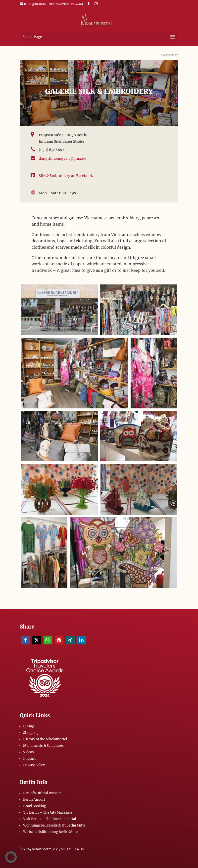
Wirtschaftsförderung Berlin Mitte (50, 832)
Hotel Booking (35, 806)
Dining (29, 726)
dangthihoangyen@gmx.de (63, 158)
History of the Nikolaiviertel (45, 739)
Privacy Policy (34, 765)
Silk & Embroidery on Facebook (66, 176)
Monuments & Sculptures (43, 746)
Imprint (29, 759)
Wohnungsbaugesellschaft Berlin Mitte (54, 825)
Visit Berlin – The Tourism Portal (49, 819)
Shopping (31, 733)
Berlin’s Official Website (42, 793)
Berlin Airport (34, 800)
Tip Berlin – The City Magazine (48, 812)
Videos (28, 752)
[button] (25, 640)
